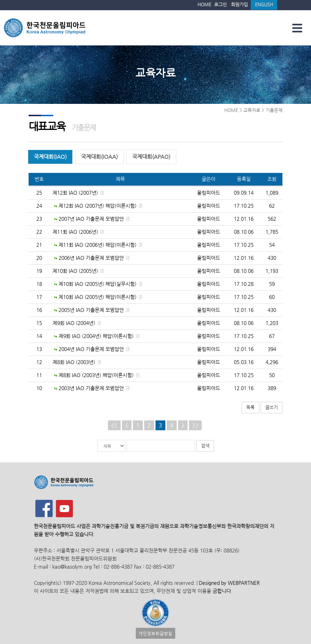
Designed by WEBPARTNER (229, 583)
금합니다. (222, 591)
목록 (250, 407)
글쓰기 (272, 407)
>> (195, 425)
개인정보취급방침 (155, 633)
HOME (204, 4)
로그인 (220, 4)
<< (114, 425)
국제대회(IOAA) (99, 156)
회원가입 (239, 4)
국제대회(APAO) (151, 156)
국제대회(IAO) (50, 156)
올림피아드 (209, 192)
